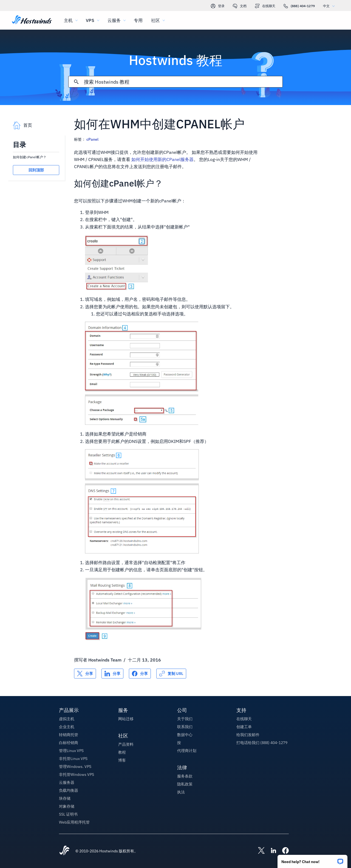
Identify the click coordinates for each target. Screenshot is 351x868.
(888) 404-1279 (299, 6)
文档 (240, 6)
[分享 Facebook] (140, 674)
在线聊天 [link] (265, 6)
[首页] (32, 20)
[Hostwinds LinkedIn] (271, 851)
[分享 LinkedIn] (112, 674)
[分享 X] (85, 674)
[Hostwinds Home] (64, 851)
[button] (312, 860)
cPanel (92, 139)
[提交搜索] (76, 82)
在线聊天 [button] (244, 719)
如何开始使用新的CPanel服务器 (162, 159)
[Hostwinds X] (259, 851)
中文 (330, 6)
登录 (218, 6)
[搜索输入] (183, 82)
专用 (138, 20)
